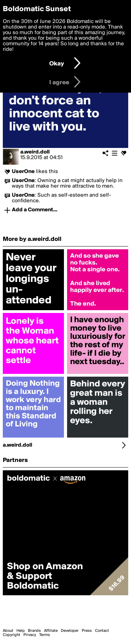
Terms (45, 635)
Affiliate (51, 631)
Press (87, 631)
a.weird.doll (35, 152)
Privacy (30, 635)
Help (21, 631)
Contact (102, 631)
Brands (34, 631)
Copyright (12, 635)
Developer (70, 631)
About (8, 631)
